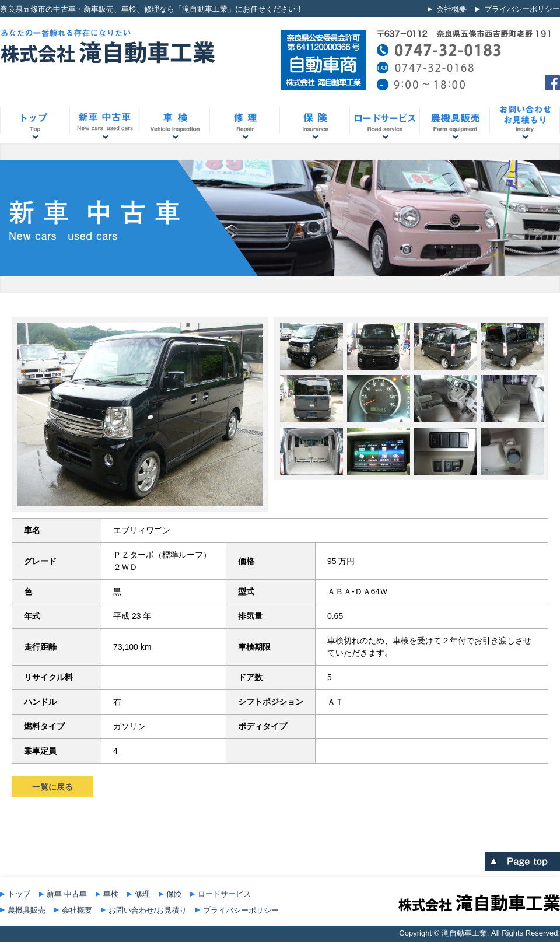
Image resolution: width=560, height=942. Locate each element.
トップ (19, 894)
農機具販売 (27, 910)
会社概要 (452, 9)
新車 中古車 (67, 894)
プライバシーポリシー (522, 9)
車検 (111, 894)
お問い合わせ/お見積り (148, 910)
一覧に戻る (52, 787)
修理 (142, 894)
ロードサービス (224, 894)
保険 (174, 894)
